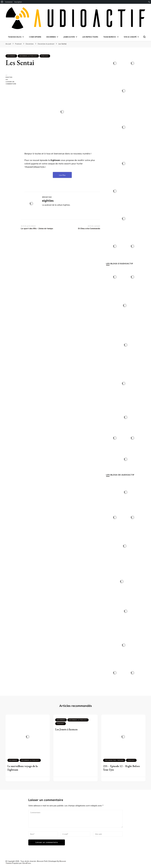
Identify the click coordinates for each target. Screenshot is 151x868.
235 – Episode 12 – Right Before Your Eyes (121, 768)
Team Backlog (15, 37)
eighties (9, 77)
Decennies (51, 37)
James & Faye (69, 37)
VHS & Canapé (130, 37)
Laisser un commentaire (13, 83)
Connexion (9, 2)
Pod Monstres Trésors (114, 760)
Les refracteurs (90, 37)
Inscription (18, 2)
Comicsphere (35, 37)
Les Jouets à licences (66, 729)
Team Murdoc (110, 37)
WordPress (27, 863)
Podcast (45, 56)
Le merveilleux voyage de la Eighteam (23, 768)
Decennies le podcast (28, 56)
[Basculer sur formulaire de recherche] (144, 37)
